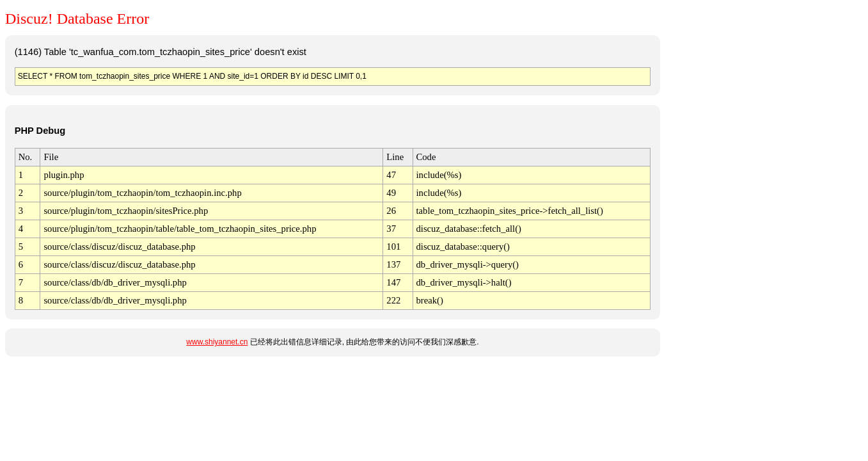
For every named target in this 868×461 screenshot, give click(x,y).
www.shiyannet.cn (217, 342)
